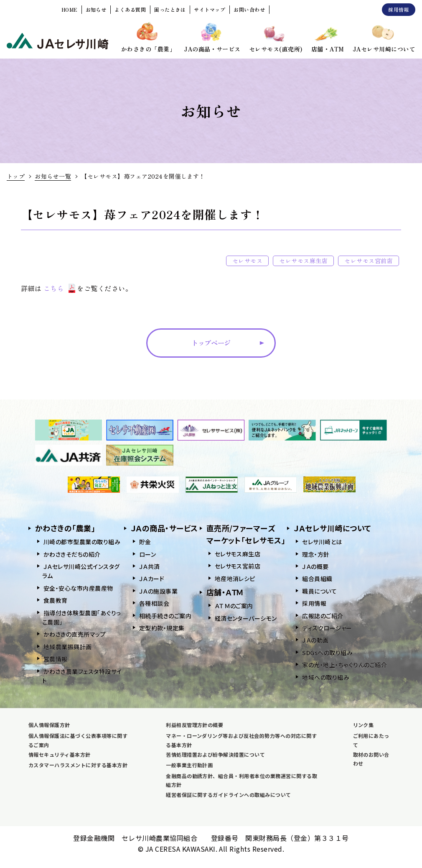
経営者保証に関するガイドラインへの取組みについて (229, 795)
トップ (16, 176)
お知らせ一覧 (53, 176)
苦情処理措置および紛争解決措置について (215, 754)
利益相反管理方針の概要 (194, 725)
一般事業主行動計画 (189, 765)
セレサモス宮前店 (369, 261)
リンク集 (364, 725)
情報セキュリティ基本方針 (60, 754)
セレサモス (247, 261)
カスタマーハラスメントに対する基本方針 (78, 765)
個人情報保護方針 (49, 725)
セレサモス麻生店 (303, 261)
